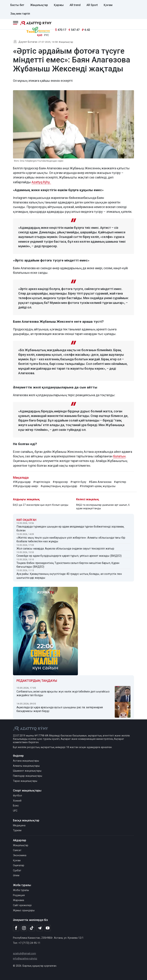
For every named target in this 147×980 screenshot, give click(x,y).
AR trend (75, 5)
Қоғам (108, 5)
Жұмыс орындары (24, 910)
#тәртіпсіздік (42, 482)
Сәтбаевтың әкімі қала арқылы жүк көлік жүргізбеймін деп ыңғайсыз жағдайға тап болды (63, 693)
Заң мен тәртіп (20, 14)
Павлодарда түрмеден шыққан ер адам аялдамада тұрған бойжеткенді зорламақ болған (70, 529)
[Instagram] (24, 928)
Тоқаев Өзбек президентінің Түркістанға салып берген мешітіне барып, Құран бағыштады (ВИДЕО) (68, 565)
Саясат (17, 850)
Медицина (19, 826)
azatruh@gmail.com (24, 954)
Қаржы (59, 5)
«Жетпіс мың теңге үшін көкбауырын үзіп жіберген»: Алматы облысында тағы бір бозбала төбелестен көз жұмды (71, 540)
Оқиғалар (19, 865)
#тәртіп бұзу (78, 482)
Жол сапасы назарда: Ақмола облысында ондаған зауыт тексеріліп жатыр (65, 549)
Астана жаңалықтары (26, 761)
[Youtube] (48, 928)
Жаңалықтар (39, 5)
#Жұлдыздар (22, 482)
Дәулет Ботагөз (28, 42)
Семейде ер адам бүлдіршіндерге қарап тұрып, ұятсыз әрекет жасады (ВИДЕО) (69, 556)
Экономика (20, 855)
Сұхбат (17, 871)
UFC (15, 811)
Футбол (17, 796)
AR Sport (92, 5)
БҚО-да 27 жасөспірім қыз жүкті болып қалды (41, 505)
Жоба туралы (21, 890)
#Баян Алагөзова (100, 482)
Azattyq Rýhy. (41, 182)
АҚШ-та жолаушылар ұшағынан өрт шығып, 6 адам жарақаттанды (103, 507)
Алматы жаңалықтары (26, 766)
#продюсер (60, 482)
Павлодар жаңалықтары (28, 776)
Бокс (16, 806)
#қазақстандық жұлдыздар (59, 486)
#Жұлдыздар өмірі (26, 486)
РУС (46, 35)
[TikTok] (32, 928)
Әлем (16, 875)
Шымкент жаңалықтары (27, 771)
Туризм (17, 830)
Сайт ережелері (22, 905)
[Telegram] (40, 928)
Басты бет (17, 5)
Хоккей (17, 801)
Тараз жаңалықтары (25, 781)
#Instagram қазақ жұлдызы (98, 486)
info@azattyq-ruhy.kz (25, 959)
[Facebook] (16, 928)
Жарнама (19, 900)
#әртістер (120, 482)
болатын (119, 456)
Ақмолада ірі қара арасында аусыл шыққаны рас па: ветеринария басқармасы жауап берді (60, 709)
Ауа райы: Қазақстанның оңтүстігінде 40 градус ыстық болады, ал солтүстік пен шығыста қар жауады (69, 576)
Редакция (19, 895)
